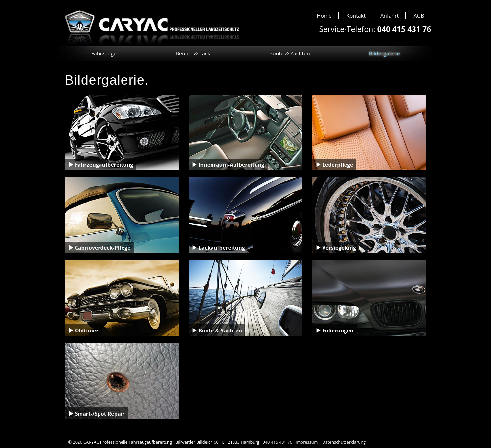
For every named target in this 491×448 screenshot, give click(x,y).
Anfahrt (390, 16)
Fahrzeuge (104, 53)
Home (324, 16)
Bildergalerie (385, 53)
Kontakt (356, 16)
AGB (419, 16)
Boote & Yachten (290, 53)
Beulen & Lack (193, 53)
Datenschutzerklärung (344, 442)
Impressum (307, 442)
